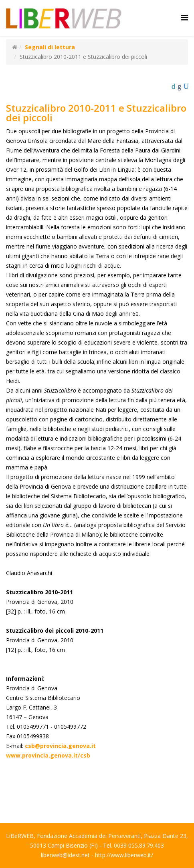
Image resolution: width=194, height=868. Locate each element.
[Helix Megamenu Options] (185, 17)
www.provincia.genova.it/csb (48, 755)
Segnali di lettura (50, 47)
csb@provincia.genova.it (60, 746)
